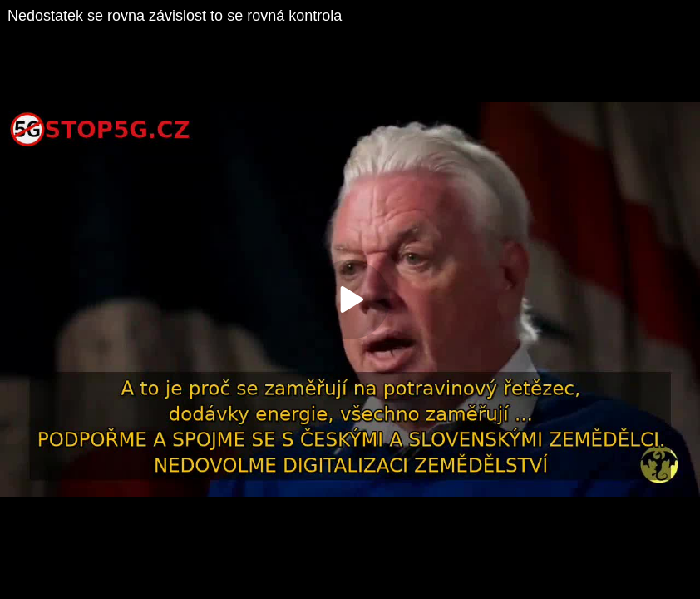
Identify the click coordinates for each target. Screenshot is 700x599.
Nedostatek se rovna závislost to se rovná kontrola (175, 16)
